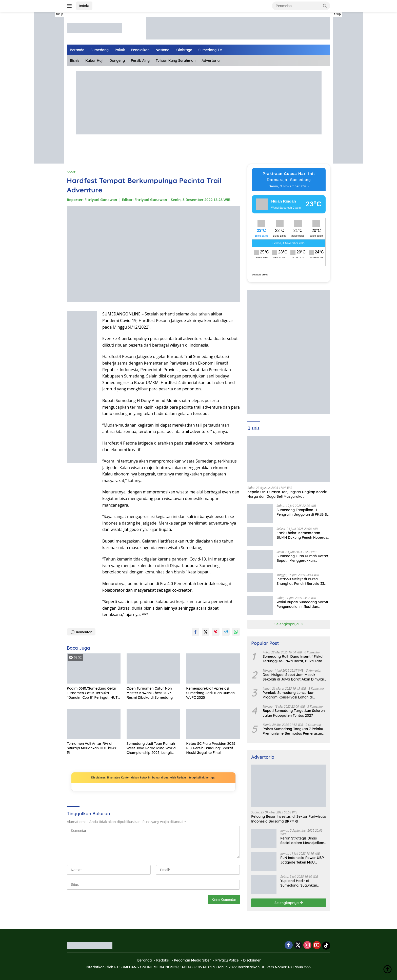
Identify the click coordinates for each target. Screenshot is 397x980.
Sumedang (100, 50)
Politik (120, 50)
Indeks (84, 6)
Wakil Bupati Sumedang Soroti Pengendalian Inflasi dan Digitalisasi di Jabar (302, 604)
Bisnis (75, 61)
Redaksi (163, 960)
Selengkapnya (289, 624)
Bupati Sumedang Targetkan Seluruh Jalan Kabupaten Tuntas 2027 (294, 713)
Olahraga (184, 50)
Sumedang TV (210, 50)
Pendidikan (140, 50)
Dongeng (117, 61)
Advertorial (211, 61)
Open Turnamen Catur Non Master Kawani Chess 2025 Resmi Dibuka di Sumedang (150, 693)
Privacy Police (227, 960)
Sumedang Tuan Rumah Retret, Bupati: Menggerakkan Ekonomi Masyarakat (303, 558)
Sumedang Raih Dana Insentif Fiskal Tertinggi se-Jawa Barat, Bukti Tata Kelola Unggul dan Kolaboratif (293, 659)
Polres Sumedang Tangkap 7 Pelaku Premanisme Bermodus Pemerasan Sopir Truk (293, 731)
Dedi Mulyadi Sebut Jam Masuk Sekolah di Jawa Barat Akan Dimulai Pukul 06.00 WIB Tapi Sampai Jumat (293, 677)
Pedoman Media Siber (192, 960)
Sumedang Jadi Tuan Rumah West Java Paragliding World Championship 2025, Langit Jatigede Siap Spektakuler (151, 748)
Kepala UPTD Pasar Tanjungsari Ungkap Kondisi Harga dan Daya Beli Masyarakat (288, 494)
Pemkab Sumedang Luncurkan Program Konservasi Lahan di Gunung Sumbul (288, 695)
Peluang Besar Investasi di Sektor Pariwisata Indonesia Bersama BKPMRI (289, 819)
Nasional (163, 50)
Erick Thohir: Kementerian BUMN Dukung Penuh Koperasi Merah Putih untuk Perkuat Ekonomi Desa (302, 535)
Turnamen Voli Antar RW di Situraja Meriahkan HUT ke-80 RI (92, 748)
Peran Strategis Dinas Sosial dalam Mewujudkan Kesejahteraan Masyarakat (303, 841)
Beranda (77, 50)
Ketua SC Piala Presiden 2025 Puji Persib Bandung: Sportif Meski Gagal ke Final (211, 748)
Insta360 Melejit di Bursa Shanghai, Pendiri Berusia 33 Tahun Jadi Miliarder (300, 581)
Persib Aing (140, 61)
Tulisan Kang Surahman (176, 61)
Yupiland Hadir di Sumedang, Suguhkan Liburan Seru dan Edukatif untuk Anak (302, 883)
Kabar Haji (94, 61)
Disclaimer (252, 960)
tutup (60, 14)
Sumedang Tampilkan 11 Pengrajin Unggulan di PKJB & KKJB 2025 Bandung (302, 512)
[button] (325, 6)
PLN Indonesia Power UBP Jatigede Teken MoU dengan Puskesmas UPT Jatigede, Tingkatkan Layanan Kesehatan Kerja (302, 860)
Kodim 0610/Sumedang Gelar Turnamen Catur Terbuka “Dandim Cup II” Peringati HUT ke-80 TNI (92, 693)
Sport (71, 172)
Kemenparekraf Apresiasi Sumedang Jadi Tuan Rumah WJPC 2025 (211, 693)
